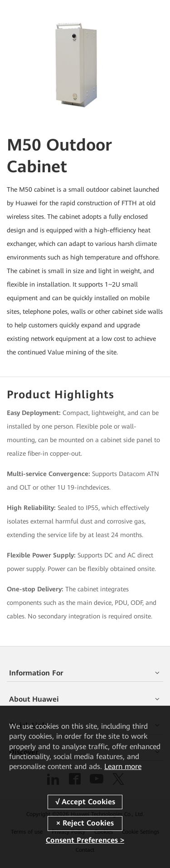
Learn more (123, 767)
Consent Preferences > (85, 840)
